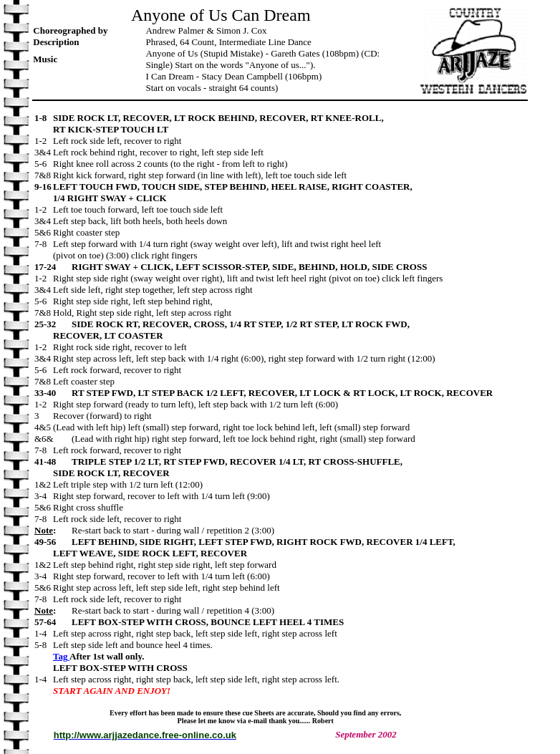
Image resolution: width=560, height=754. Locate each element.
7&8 (44, 175)
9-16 (44, 187)
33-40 (53, 393)
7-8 (44, 244)
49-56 (53, 542)
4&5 (44, 427)
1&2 (44, 484)
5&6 (44, 232)
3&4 (44, 152)
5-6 (44, 164)
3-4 (44, 496)
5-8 (44, 645)
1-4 (44, 633)
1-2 (44, 141)
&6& (53, 439)
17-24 (53, 267)
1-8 (44, 118)
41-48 (53, 461)
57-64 (53, 622)
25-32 (53, 324)
